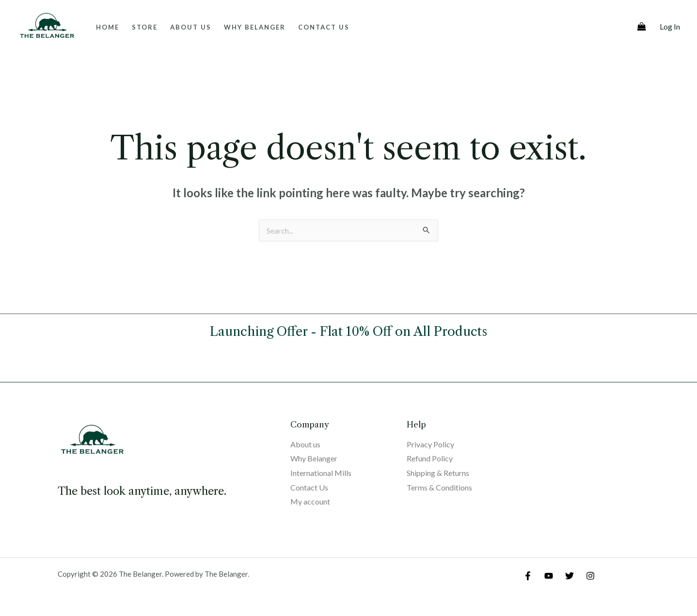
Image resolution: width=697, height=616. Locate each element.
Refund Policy (430, 458)
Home (108, 27)
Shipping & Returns (438, 473)
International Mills (321, 473)
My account (310, 501)
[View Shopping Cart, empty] (642, 27)
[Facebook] (528, 576)
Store (145, 27)
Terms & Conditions (439, 487)
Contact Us (324, 27)
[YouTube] (549, 576)
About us (191, 27)
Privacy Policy (430, 444)
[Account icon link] (670, 27)
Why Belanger (255, 27)
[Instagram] (590, 576)
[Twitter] (570, 576)
